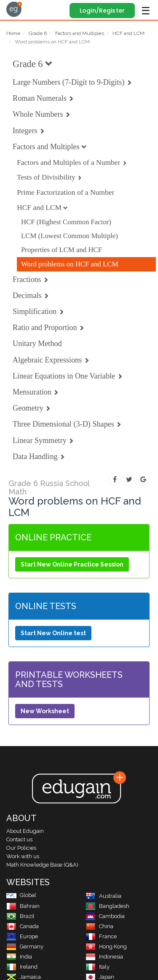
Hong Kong (106, 946)
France (101, 936)
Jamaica (24, 977)
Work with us (23, 856)
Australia (103, 896)
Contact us (19, 839)
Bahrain (23, 906)
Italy (98, 967)
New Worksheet (45, 711)
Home (13, 33)
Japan (100, 977)
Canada (23, 926)
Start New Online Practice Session (72, 564)
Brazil (20, 916)
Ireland (22, 967)
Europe (22, 936)
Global (21, 895)
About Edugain (25, 831)
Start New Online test (53, 633)
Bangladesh (107, 906)
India (19, 957)
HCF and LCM (129, 33)
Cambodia (105, 916)
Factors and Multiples (80, 33)
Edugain (14, 9)
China (99, 926)
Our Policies (21, 848)
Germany (25, 946)
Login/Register (102, 11)
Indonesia (104, 957)
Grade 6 (38, 33)
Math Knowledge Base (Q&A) (42, 865)
